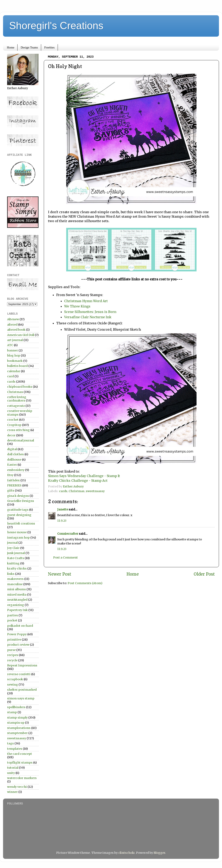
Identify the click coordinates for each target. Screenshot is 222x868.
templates (15, 749)
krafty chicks (17, 568)
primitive (14, 640)
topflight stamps (20, 763)
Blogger (159, 853)
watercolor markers (22, 778)
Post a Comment (65, 557)
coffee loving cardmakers (17, 399)
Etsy (10, 475)
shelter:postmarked (22, 690)
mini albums (16, 589)
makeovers (15, 579)
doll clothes (15, 454)
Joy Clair (13, 548)
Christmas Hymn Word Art (86, 301)
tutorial (13, 768)
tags (10, 743)
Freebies (49, 47)
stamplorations (19, 728)
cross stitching (18, 430)
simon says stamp (21, 698)
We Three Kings (77, 306)
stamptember (17, 733)
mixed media (17, 595)
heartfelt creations (21, 523)
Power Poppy (17, 634)
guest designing (19, 515)
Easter (12, 465)
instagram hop (18, 538)
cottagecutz (16, 406)
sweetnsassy (95, 491)
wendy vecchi (17, 787)
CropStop (14, 425)
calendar (14, 371)
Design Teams (29, 47)
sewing (13, 685)
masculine (15, 584)
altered (12, 325)
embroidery (16, 470)
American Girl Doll (21, 335)
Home (11, 47)
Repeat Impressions (22, 665)
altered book (16, 330)
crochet (13, 420)
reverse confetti (19, 674)
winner (12, 792)
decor (11, 435)
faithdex (13, 480)
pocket (12, 620)
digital (12, 449)
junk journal (16, 553)
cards (63, 491)
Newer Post (60, 574)
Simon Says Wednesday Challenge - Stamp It (84, 476)
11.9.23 (62, 521)
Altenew (13, 319)
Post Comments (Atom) (85, 583)
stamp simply (17, 718)
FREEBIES (14, 485)
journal (12, 543)
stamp (12, 712)
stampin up (16, 723)
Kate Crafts (16, 558)
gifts (11, 491)
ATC (10, 345)
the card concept (20, 754)
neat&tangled (17, 600)
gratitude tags (18, 510)
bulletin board (17, 366)
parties (13, 615)
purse (11, 650)
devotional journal (21, 440)
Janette (63, 509)
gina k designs (18, 496)
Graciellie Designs (21, 501)
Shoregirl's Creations (56, 26)
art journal (15, 340)
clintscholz (126, 853)
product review (18, 645)
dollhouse (14, 460)
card (10, 376)
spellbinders (16, 707)
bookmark (15, 361)
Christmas (77, 491)
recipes (13, 655)
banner (13, 350)
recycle (12, 660)
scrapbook (15, 679)
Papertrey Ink (17, 610)
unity (11, 773)
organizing (16, 605)
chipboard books (20, 387)
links (11, 574)
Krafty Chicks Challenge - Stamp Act (78, 481)
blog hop (14, 356)
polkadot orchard (20, 626)
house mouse (17, 532)
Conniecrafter (68, 534)
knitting (13, 563)
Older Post (204, 574)
